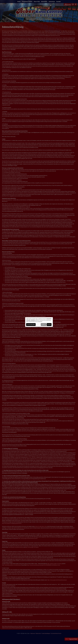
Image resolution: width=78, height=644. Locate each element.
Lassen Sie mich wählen (31, 324)
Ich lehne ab (44, 324)
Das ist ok (49, 324)
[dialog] (39, 322)
